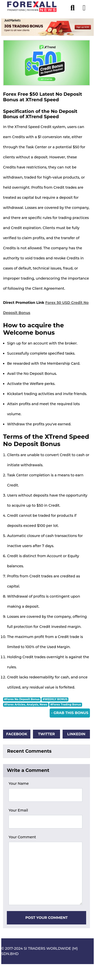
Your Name (19, 783)
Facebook (17, 734)
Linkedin (76, 734)
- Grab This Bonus (70, 713)
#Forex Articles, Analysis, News (26, 705)
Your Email (18, 810)
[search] (75, 7)
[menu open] (84, 7)
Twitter (46, 734)
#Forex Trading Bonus (66, 705)
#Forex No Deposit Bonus (22, 699)
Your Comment (22, 837)
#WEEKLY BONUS (55, 699)
